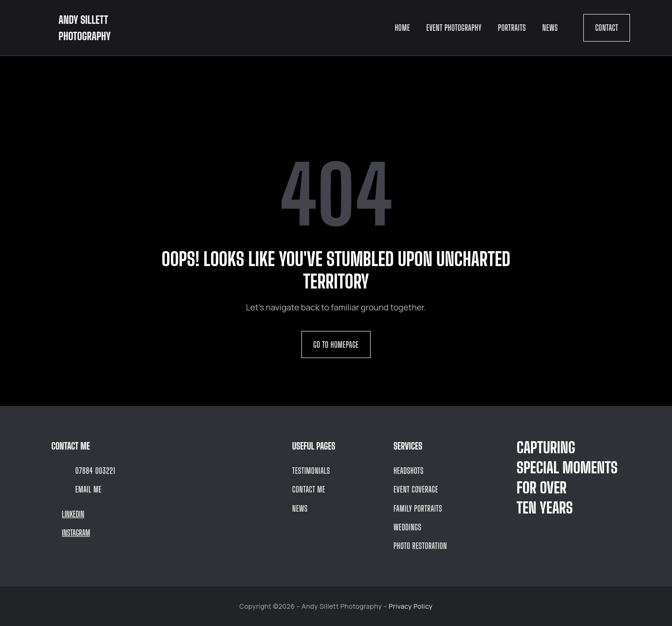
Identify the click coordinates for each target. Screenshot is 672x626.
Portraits (512, 28)
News (550, 28)
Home (402, 28)
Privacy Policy (411, 606)
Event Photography (454, 28)
